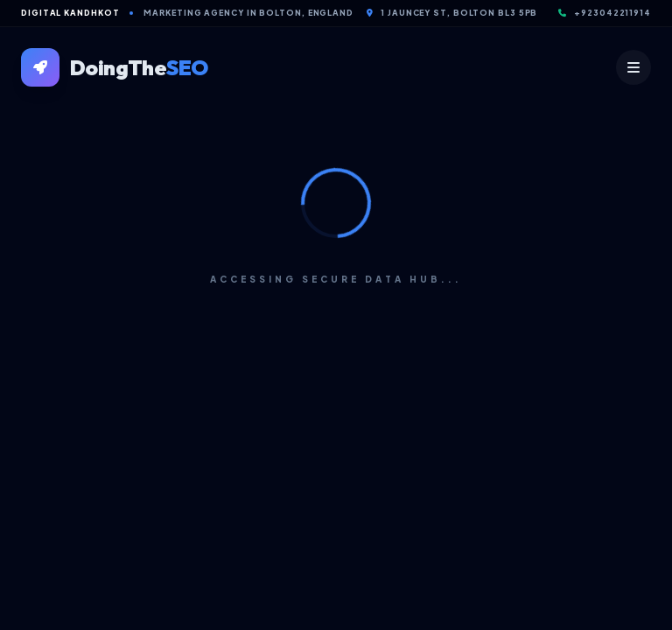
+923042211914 (605, 13)
